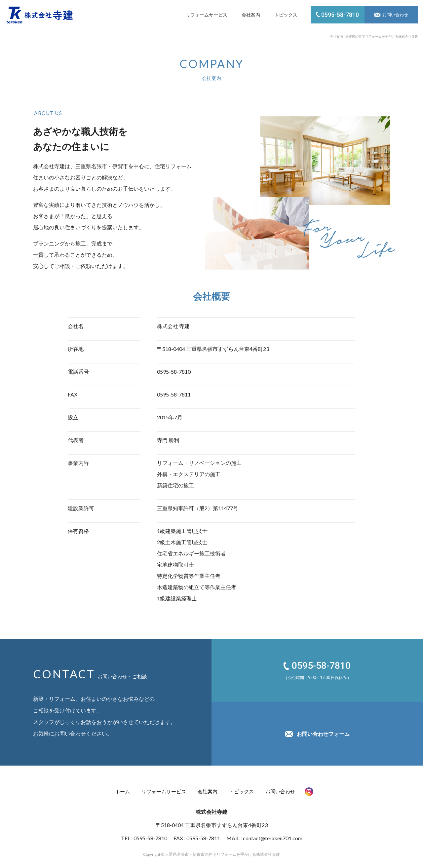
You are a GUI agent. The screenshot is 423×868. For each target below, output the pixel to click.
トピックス (286, 15)
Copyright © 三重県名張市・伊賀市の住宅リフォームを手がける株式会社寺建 (212, 850)
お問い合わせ (284, 790)
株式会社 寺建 (40, 15)
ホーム (119, 790)
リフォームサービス (207, 15)
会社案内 (251, 15)
